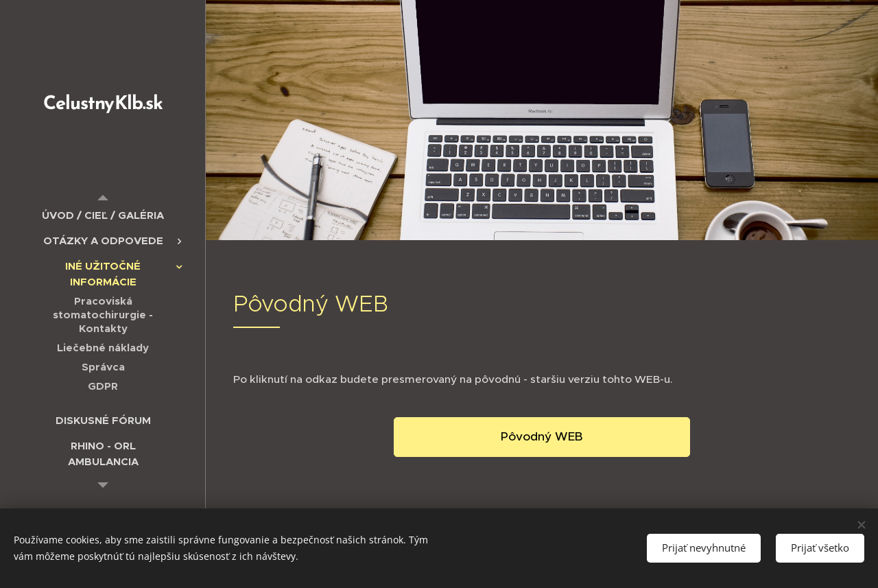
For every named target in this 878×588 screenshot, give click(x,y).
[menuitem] (103, 215)
